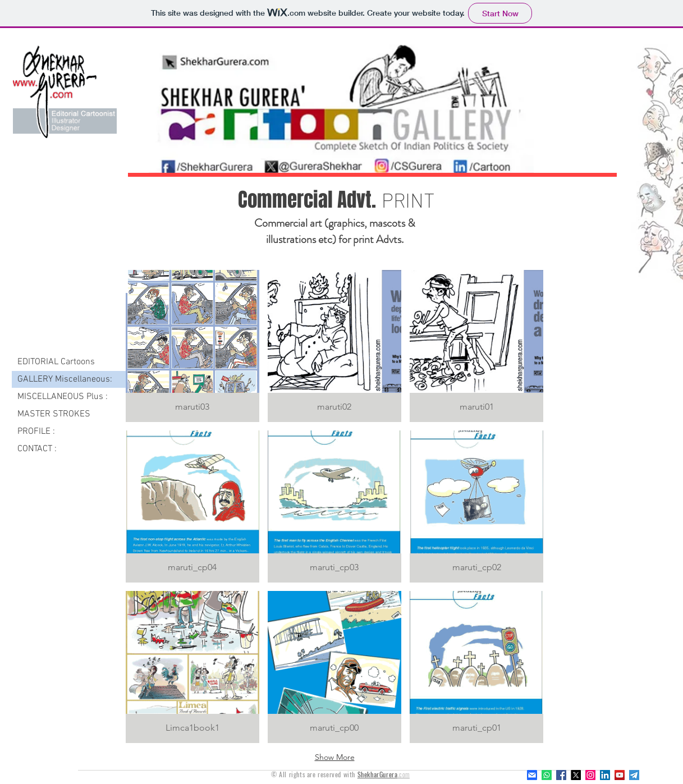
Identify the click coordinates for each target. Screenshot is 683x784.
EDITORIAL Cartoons (56, 362)
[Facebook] (561, 775)
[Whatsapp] (547, 775)
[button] (192, 346)
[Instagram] (590, 775)
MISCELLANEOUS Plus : (63, 397)
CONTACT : (37, 449)
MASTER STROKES (54, 414)
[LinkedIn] (605, 775)
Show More (335, 757)
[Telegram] (634, 775)
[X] (576, 775)
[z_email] (532, 775)
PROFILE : (36, 432)
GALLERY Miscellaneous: (65, 379)
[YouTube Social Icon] (620, 775)
